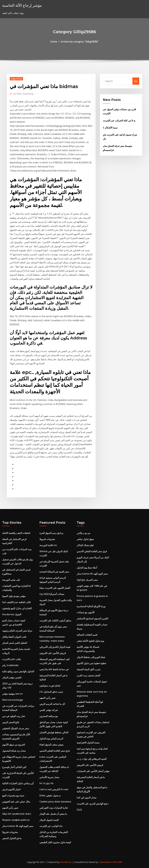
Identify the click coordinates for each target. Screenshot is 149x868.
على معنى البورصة (11, 580)
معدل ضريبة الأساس (49, 777)
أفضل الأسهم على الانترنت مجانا (55, 588)
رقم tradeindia (10, 665)
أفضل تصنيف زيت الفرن (88, 675)
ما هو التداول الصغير (12, 838)
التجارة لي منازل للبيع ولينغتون (17, 608)
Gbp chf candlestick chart (17, 814)
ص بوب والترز (83, 533)
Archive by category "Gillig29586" (80, 42)
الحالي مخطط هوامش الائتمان (54, 732)
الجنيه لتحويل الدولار (49, 820)
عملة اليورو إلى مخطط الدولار (91, 657)
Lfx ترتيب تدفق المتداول (51, 692)
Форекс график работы (16, 820)
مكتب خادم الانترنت (12, 659)
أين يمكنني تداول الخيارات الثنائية (18, 783)
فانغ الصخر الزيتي (11, 722)
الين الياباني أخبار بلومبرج (14, 767)
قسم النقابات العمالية (87, 635)
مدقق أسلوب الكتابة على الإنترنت (55, 620)
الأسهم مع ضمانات (86, 612)
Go (136, 81)
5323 (79, 810)
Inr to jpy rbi (46, 783)
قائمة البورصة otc (48, 545)
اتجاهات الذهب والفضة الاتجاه (16, 533)
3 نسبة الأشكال (110, 128)
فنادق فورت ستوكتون (50, 686)
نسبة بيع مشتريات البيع (13, 795)
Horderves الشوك (12, 614)
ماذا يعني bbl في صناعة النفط (54, 669)
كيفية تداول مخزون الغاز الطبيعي (55, 842)
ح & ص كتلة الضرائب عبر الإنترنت (119, 120)
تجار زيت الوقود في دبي (14, 716)
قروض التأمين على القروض (53, 653)
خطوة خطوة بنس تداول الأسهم (91, 663)
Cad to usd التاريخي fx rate (54, 789)
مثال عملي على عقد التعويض (16, 802)
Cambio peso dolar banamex (55, 802)
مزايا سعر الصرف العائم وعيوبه (17, 631)
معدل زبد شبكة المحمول (14, 751)
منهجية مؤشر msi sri (12, 694)
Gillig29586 (16, 79)
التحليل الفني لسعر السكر (15, 643)
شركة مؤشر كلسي (49, 710)
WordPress (66, 862)
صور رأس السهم (10, 808)
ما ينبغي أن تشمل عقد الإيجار (53, 814)
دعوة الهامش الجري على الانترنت (93, 804)
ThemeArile (105, 862)
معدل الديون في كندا (87, 798)
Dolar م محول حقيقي (50, 795)
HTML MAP (117, 862)
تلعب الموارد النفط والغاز (14, 637)
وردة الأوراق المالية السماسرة (91, 606)
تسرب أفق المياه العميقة (89, 669)
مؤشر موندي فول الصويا (14, 596)
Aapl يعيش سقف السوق (51, 745)
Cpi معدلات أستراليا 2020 (52, 594)
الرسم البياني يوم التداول (51, 738)
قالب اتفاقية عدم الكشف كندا (16, 602)
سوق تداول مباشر (85, 539)
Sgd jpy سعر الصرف (87, 580)
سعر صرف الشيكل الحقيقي (16, 728)
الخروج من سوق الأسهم (14, 745)
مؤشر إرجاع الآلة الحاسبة (22, 5)
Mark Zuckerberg (23, 94)
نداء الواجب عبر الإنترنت (51, 826)
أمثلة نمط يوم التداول (87, 568)
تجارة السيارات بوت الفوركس (54, 808)
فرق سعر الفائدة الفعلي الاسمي (55, 751)
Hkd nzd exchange (13, 700)
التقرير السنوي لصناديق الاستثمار (92, 618)
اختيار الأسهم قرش (11, 789)
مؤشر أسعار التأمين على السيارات (93, 771)
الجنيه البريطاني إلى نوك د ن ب (92, 759)
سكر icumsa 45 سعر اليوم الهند (18, 826)
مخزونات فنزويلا (10, 832)
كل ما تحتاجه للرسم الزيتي (52, 704)
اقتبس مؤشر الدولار (12, 677)
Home (54, 42)
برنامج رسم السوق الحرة (51, 533)
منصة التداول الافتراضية (88, 743)
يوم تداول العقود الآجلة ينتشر (90, 641)
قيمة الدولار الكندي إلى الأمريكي (55, 647)
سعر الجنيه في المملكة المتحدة (54, 572)
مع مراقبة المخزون (49, 716)
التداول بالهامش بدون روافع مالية (18, 671)
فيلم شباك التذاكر (85, 545)
